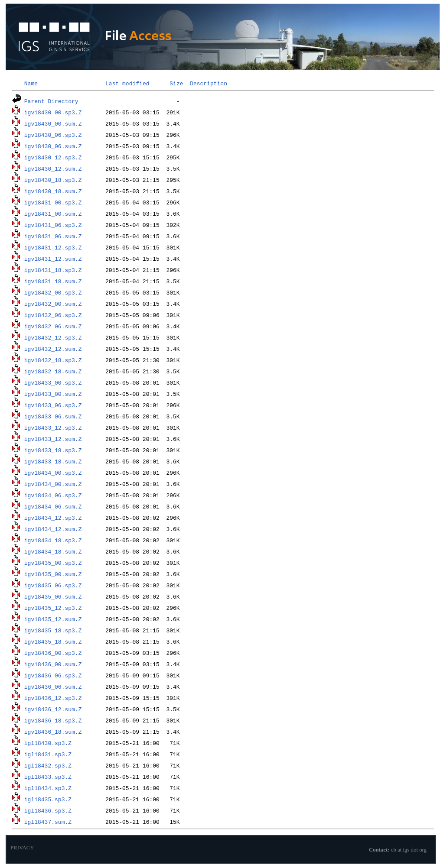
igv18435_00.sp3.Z (53, 563)
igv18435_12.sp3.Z (53, 608)
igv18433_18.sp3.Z (53, 450)
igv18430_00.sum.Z (53, 123)
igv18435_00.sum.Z (53, 574)
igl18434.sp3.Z (48, 788)
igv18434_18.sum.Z (53, 551)
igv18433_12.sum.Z (53, 439)
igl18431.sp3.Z (48, 754)
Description (209, 83)
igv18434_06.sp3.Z (53, 495)
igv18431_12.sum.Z (53, 259)
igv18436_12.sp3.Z (53, 698)
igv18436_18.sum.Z (53, 732)
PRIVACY (22, 848)
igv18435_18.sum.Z (53, 641)
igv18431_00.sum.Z (53, 214)
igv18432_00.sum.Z (53, 304)
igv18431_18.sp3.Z (53, 270)
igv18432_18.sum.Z (53, 371)
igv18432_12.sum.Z (53, 349)
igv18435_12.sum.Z (53, 619)
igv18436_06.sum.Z (53, 687)
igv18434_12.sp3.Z (53, 518)
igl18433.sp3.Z (48, 777)
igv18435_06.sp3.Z (53, 585)
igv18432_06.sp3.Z (53, 315)
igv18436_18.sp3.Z (53, 720)
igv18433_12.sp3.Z (53, 428)
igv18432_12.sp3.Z (53, 337)
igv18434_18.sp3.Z (53, 540)
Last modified (127, 83)
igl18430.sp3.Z (48, 743)
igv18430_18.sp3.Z (53, 180)
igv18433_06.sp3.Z (53, 405)
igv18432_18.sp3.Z (53, 360)
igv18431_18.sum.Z (53, 281)
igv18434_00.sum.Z (53, 484)
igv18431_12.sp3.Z (53, 247)
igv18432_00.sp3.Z (53, 292)
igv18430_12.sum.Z (53, 168)
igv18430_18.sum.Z (53, 191)
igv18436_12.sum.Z (53, 709)
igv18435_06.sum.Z (53, 596)
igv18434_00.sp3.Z (53, 473)
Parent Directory (51, 101)
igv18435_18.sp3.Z (53, 630)
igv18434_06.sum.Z (53, 506)
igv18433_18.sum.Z (53, 461)
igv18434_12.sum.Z (53, 529)
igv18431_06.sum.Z (53, 236)
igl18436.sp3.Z (48, 810)
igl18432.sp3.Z (48, 765)
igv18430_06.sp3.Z (53, 135)
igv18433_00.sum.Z (53, 394)
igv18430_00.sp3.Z (53, 112)
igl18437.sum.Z (48, 822)
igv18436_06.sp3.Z (53, 675)
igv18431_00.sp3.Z (53, 202)
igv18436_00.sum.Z (53, 664)
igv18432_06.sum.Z (53, 326)
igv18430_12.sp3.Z (53, 157)
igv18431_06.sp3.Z (53, 225)
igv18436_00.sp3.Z (53, 653)
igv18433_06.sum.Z (53, 416)
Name (31, 83)
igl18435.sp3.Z (48, 799)
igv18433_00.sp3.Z (53, 382)
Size (176, 83)
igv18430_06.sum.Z (53, 146)
